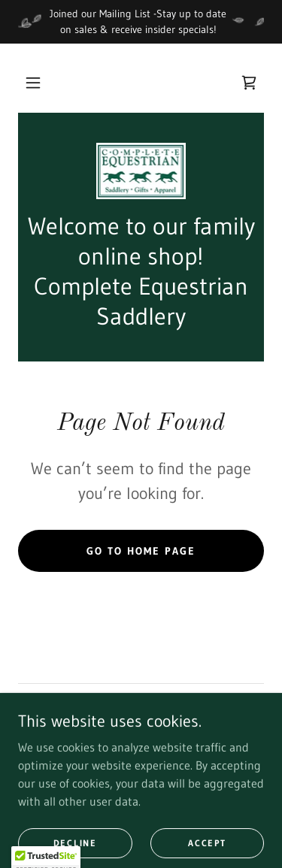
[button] (33, 83)
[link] (249, 83)
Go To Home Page (141, 551)
